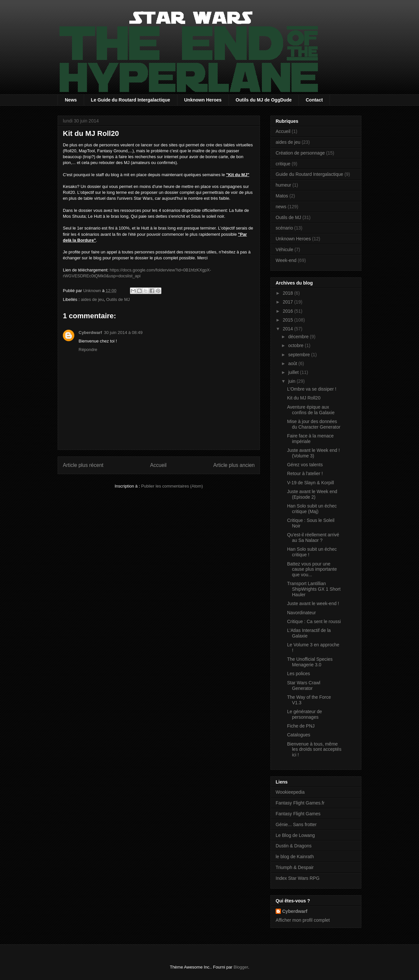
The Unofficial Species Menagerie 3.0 (310, 662)
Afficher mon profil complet (303, 920)
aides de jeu (92, 299)
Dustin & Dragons (294, 846)
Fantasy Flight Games (298, 814)
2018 (289, 293)
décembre (299, 337)
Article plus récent (83, 465)
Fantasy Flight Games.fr (300, 803)
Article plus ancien (234, 465)
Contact (314, 100)
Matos (282, 196)
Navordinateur (301, 613)
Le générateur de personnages (305, 714)
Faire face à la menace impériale (310, 439)
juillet (294, 372)
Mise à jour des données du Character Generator (314, 424)
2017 (289, 302)
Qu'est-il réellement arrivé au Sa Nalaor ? (313, 537)
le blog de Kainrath (295, 857)
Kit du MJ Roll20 (304, 398)
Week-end (286, 260)
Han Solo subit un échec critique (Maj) (312, 509)
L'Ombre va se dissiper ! (312, 389)
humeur (283, 185)
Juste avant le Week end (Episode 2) (312, 494)
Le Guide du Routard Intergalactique (131, 100)
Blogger (241, 967)
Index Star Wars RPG (298, 878)
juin (292, 381)
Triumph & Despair (295, 867)
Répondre (88, 350)
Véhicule (284, 250)
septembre (300, 355)
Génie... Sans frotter (296, 824)
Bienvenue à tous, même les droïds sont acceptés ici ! (314, 749)
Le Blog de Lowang (295, 835)
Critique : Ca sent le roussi (314, 621)
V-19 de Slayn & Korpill (310, 483)
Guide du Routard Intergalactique (309, 174)
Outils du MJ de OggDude (264, 100)
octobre (296, 345)
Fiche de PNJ (301, 726)
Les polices (299, 674)
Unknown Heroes (203, 100)
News (71, 100)
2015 (289, 320)
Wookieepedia (290, 792)
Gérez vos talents (305, 465)
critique (283, 164)
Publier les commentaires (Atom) (172, 486)
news (281, 207)
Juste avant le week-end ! (313, 603)
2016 (289, 311)
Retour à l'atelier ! (305, 473)
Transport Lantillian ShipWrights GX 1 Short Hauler (314, 589)
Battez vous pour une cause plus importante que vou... (312, 569)
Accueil (158, 465)
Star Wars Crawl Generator (304, 685)
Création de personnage (300, 153)
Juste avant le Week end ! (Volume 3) (313, 453)
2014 (289, 329)
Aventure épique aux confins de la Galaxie (311, 410)
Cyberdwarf (90, 333)
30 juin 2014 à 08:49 (123, 333)
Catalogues (299, 735)
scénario (284, 228)
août (293, 363)
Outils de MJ (118, 299)
